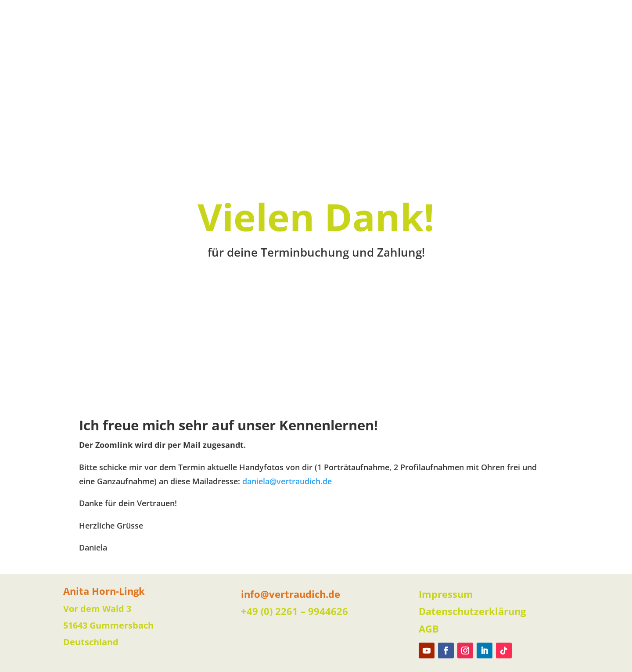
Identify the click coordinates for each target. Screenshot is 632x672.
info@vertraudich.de (291, 594)
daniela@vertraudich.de (287, 481)
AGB (429, 629)
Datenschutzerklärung (472, 611)
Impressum (446, 594)
